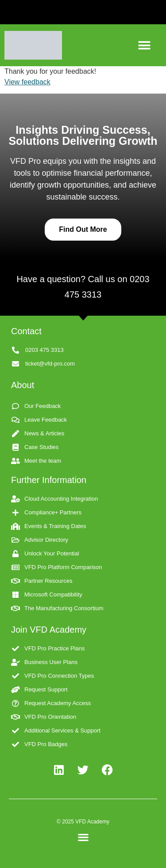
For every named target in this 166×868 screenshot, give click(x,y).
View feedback (27, 82)
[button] (145, 45)
